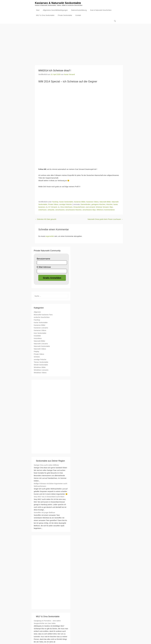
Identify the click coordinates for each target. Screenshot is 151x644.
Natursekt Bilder (105, 202)
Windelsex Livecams (41, 370)
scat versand (90, 207)
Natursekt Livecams (41, 344)
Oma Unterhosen (66, 207)
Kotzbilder (37, 336)
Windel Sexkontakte (41, 365)
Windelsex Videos (40, 373)
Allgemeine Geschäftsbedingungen (55, 10)
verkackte (51, 210)
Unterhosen (43, 210)
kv (47, 207)
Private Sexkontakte (65, 16)
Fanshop (55, 202)
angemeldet (50, 236)
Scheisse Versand (102, 207)
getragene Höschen (98, 205)
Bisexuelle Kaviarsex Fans (43, 315)
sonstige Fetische (65, 205)
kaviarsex (42, 207)
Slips (111, 207)
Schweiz (37, 357)
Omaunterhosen (79, 207)
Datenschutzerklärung (79, 10)
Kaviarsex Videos (92, 202)
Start (38, 10)
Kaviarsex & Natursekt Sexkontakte (58, 3)
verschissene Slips (89, 210)
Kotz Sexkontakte (40, 333)
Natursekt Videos (40, 349)
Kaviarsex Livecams (41, 328)
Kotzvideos (38, 338)
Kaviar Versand (69, 75)
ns (59, 207)
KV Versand (53, 207)
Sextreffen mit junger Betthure (44, 513)
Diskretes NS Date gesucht (46, 219)
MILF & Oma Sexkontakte (45, 16)
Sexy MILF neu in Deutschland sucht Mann (49, 497)
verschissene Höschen (74, 210)
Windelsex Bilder (40, 367)
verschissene (60, 210)
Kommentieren (110, 210)
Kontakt (78, 16)
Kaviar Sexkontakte (66, 202)
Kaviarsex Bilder (80, 202)
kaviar (116, 205)
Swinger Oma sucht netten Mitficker (46, 465)
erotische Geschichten (42, 317)
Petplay (37, 352)
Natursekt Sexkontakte (42, 346)
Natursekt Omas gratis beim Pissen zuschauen (105, 219)
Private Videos (53, 205)
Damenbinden (86, 205)
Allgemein (37, 312)
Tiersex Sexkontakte (41, 362)
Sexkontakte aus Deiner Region (50, 461)
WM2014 (100, 210)
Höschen (109, 205)
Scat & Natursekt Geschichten (101, 10)
